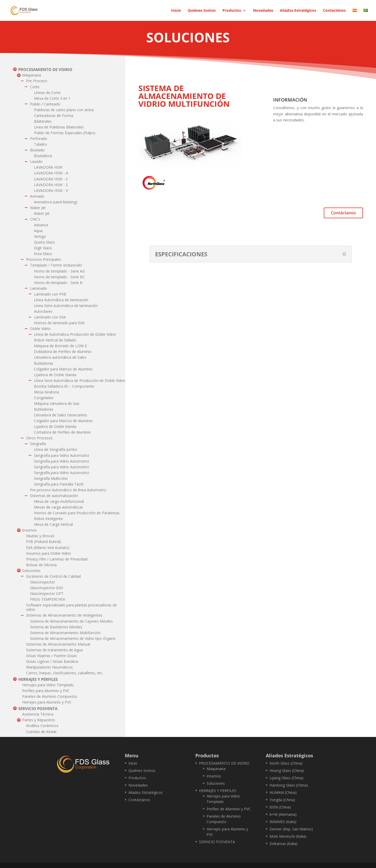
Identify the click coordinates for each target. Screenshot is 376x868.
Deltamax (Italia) (283, 844)
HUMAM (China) (283, 792)
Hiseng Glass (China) (287, 770)
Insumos (214, 776)
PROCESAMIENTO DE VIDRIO (224, 763)
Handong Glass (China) (289, 785)
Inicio (176, 11)
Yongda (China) (282, 800)
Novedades (263, 11)
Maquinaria (216, 769)
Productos (232, 11)
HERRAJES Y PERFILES (218, 791)
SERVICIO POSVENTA (217, 842)
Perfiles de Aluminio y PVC (229, 809)
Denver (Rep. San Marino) (291, 829)
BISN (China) (280, 807)
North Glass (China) (286, 763)
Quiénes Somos (202, 11)
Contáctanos (343, 213)
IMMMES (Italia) (283, 822)
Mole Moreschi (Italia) (288, 836)
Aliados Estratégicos (298, 11)
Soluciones (216, 783)
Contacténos (334, 11)
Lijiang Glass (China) (286, 778)
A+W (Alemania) (283, 814)
